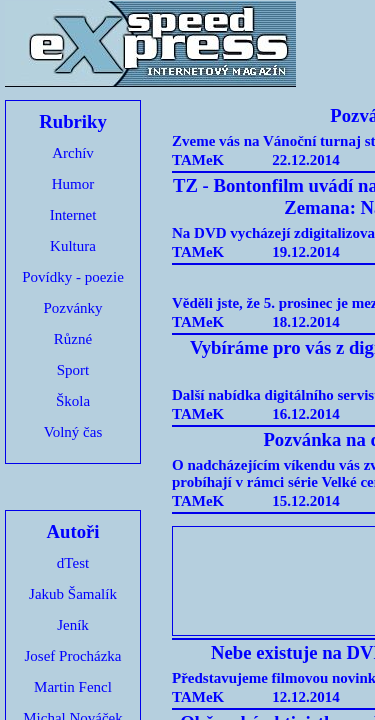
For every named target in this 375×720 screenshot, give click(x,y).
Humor (73, 184)
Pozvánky (72, 308)
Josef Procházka (72, 656)
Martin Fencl (73, 687)
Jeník (73, 625)
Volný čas (73, 432)
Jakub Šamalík (73, 594)
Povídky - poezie (73, 277)
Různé (73, 339)
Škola (73, 401)
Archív (73, 153)
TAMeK (198, 160)
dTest (73, 563)
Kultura (73, 246)
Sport (73, 370)
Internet (73, 215)
